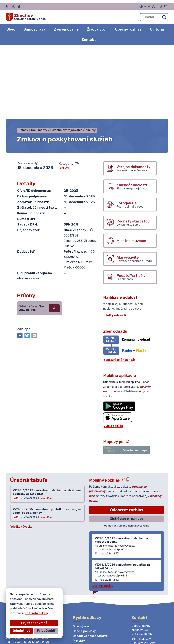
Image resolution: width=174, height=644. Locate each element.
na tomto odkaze (15, 613)
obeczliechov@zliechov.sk (150, 589)
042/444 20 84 (143, 585)
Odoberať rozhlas (127, 441)
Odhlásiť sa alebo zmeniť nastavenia (127, 457)
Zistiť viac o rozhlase (127, 450)
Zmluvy (64, 99)
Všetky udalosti (115, 247)
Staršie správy (103, 517)
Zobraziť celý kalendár (119, 291)
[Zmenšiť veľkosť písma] (145, 6)
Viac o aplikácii (114, 357)
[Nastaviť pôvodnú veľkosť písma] (149, 6)
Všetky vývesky (21, 458)
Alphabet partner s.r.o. (58, 610)
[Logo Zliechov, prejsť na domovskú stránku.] (26, 17)
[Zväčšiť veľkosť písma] (154, 6)
